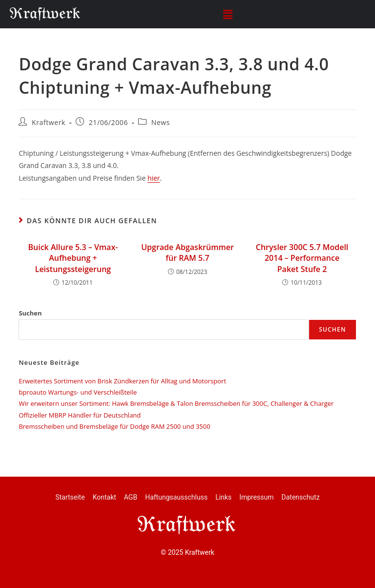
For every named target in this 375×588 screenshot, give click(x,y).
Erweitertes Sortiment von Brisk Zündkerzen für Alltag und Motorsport (122, 381)
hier (154, 178)
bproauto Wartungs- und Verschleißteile (78, 392)
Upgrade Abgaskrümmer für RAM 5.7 (187, 252)
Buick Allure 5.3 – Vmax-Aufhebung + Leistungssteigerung (73, 258)
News (161, 122)
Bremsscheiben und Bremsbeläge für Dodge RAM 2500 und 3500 (114, 426)
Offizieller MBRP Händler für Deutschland (80, 415)
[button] (228, 14)
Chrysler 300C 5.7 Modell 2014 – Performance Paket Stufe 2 (302, 258)
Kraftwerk (49, 122)
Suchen (30, 313)
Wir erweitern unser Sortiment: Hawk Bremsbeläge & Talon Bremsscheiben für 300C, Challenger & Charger (176, 403)
